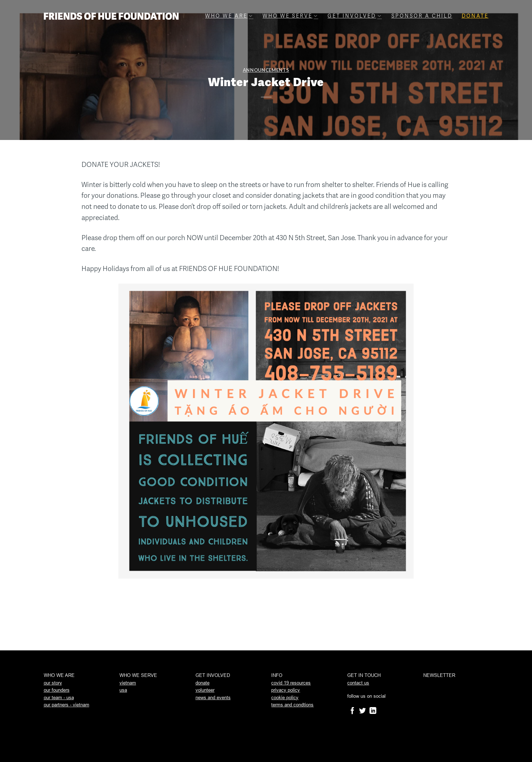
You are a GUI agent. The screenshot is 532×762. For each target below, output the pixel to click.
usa (123, 690)
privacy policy (286, 690)
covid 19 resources (291, 683)
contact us (358, 683)
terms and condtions (292, 705)
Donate (475, 16)
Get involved (355, 16)
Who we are (229, 16)
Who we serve (290, 16)
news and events (213, 698)
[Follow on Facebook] (352, 711)
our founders (57, 690)
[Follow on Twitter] (362, 711)
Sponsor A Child (422, 16)
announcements (266, 70)
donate (203, 683)
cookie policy (285, 698)
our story (53, 683)
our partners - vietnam (67, 705)
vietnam (128, 683)
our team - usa (59, 698)
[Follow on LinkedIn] (373, 711)
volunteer (205, 690)
